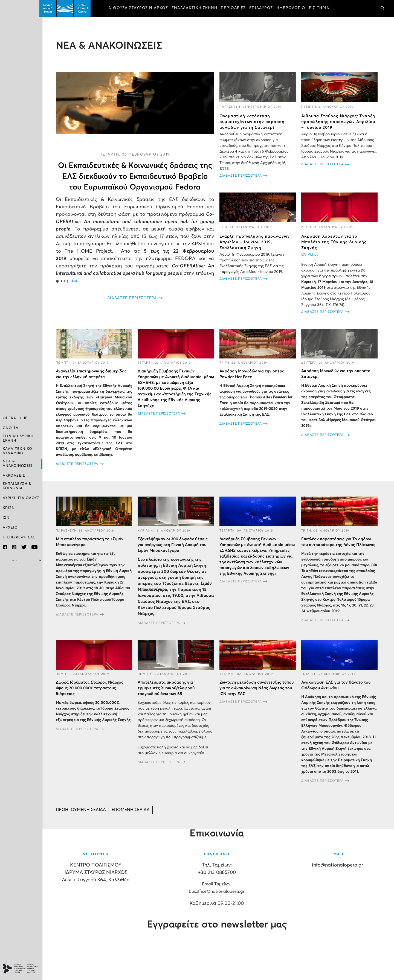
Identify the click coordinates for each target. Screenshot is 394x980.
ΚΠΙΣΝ (9, 507)
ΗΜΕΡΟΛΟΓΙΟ (294, 8)
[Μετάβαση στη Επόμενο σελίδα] (135, 815)
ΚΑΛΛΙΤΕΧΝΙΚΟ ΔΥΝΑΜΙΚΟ (18, 451)
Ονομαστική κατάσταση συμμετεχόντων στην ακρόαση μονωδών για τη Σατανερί (254, 122)
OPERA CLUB (15, 419)
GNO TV (11, 429)
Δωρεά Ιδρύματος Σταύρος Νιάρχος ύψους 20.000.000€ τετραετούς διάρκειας (93, 692)
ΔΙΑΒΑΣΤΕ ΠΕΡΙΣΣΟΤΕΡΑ (134, 298)
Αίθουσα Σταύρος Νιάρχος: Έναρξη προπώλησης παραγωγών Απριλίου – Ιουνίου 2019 (339, 122)
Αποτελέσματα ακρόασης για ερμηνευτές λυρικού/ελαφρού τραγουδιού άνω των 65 (168, 692)
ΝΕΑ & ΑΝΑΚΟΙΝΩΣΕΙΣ (18, 463)
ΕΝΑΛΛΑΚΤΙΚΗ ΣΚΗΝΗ (198, 8)
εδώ (97, 280)
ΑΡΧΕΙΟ (10, 527)
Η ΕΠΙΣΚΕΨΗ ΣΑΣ (19, 537)
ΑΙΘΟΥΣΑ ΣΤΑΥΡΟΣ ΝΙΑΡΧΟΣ (141, 8)
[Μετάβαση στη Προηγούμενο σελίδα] (84, 815)
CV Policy (311, 254)
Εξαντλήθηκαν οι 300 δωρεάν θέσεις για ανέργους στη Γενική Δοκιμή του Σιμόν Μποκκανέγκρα (175, 549)
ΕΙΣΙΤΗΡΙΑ (322, 8)
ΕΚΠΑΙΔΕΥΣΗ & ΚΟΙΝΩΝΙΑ (17, 485)
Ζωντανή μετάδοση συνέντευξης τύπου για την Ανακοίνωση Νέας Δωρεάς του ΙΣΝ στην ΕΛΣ (258, 692)
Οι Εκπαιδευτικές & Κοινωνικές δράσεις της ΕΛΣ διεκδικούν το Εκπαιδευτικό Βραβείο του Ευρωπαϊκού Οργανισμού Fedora (137, 176)
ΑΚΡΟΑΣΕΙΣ (14, 475)
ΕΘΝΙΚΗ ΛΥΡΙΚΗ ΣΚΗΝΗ (18, 439)
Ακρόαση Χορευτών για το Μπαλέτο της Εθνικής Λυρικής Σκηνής (335, 242)
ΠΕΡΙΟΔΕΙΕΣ (236, 8)
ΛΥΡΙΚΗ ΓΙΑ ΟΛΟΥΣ (21, 498)
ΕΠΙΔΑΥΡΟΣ (264, 8)
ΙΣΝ (6, 517)
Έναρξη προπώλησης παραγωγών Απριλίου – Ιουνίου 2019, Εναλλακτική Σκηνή (256, 242)
